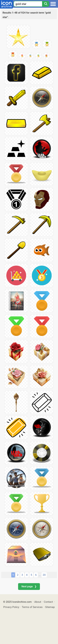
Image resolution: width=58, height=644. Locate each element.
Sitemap (50, 607)
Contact (48, 602)
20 (44, 575)
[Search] (46, 4)
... (40, 575)
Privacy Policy (11, 607)
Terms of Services (32, 607)
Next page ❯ (29, 586)
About (38, 602)
